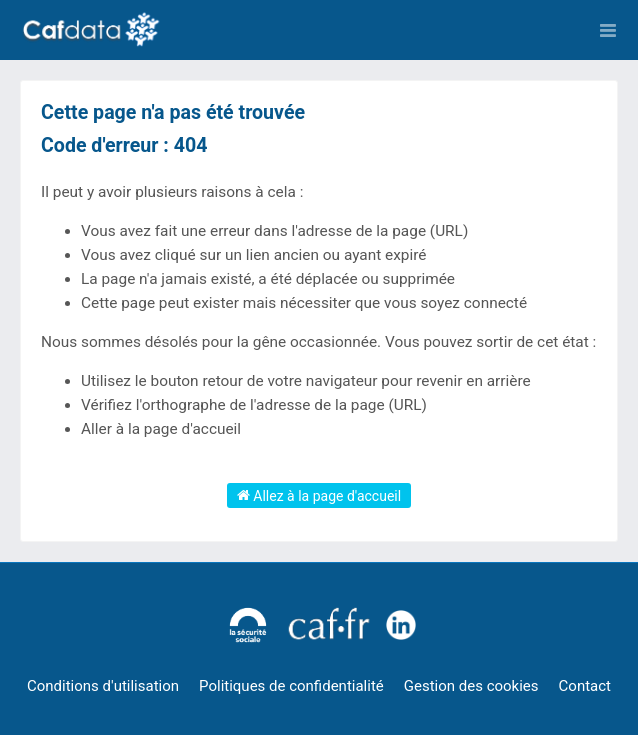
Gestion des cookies (471, 686)
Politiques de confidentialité (291, 686)
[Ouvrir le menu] (608, 30)
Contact (585, 686)
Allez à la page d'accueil (319, 495)
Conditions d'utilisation (103, 686)
